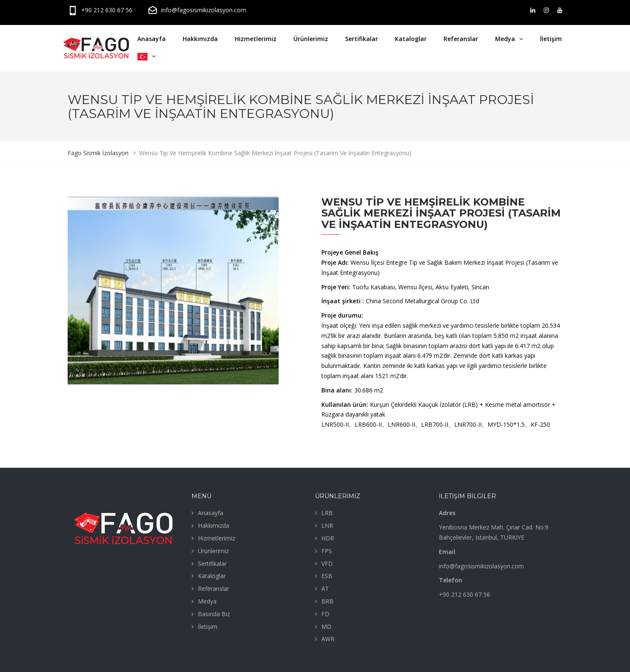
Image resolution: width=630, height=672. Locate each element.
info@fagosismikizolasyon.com (197, 10)
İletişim (551, 39)
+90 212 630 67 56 (100, 10)
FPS (327, 551)
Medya (505, 39)
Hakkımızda (200, 39)
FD (325, 614)
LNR (327, 525)
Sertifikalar (362, 39)
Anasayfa (152, 39)
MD (326, 627)
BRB (327, 601)
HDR (328, 538)
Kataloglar (411, 39)
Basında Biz (214, 614)
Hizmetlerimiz (256, 39)
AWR (328, 639)
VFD (327, 564)
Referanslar (461, 39)
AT (325, 588)
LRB (327, 513)
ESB (327, 576)
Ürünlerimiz (311, 39)
